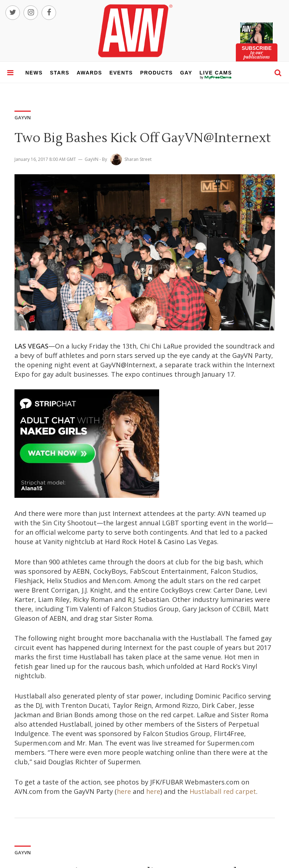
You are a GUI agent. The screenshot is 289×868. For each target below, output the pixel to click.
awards (89, 73)
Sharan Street (138, 159)
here (124, 791)
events (121, 73)
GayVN (92, 159)
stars (60, 73)
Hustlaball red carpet (223, 791)
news (34, 73)
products (156, 73)
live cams (216, 77)
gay (186, 73)
